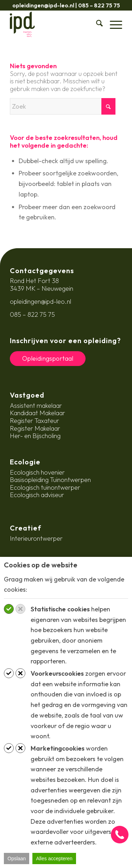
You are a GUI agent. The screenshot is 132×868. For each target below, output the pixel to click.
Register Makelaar (35, 428)
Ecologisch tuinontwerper (45, 487)
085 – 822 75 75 (99, 5)
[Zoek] (96, 24)
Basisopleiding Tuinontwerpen (50, 480)
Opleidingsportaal (48, 358)
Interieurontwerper (36, 538)
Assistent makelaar (36, 406)
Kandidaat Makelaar (37, 413)
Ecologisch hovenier (37, 472)
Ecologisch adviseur (37, 495)
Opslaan (17, 859)
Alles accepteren (54, 859)
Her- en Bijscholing (35, 436)
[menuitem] (96, 24)
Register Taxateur (34, 421)
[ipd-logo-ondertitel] (55, 24)
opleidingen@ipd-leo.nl (43, 5)
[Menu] (112, 24)
